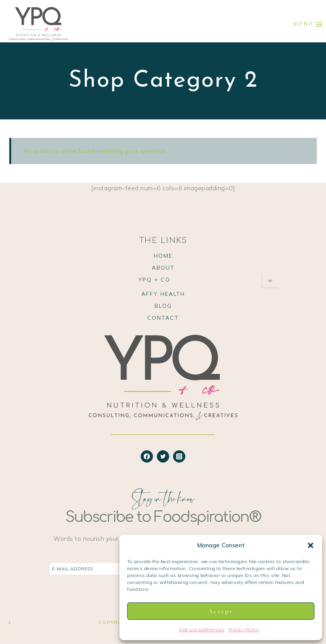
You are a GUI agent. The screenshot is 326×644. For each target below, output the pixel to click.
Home (163, 256)
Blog (163, 306)
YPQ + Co (154, 280)
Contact (163, 318)
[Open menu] (308, 24)
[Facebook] (147, 456)
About (163, 268)
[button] (311, 545)
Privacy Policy (244, 630)
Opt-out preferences (202, 630)
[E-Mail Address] (119, 569)
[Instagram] (179, 456)
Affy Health (163, 294)
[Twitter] (163, 456)
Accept (221, 611)
